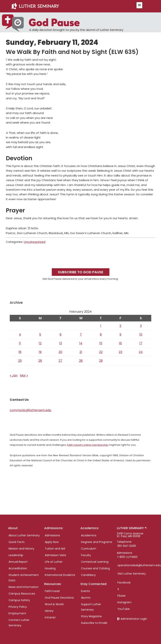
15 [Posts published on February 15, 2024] (101, 343)
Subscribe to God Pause (81, 272)
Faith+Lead (52, 591)
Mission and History (21, 549)
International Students (60, 575)
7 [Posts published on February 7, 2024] (81, 335)
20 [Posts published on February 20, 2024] (60, 352)
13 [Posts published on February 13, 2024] (61, 343)
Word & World (54, 604)
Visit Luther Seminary (132, 574)
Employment (17, 613)
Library (49, 611)
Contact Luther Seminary (19, 623)
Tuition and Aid (55, 549)
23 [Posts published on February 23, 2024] (121, 352)
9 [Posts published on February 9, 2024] (120, 335)
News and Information (24, 587)
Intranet (50, 617)
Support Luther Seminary (91, 607)
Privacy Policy (18, 607)
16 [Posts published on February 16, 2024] (120, 343)
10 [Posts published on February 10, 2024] (141, 335)
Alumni (86, 598)
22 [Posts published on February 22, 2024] (101, 352)
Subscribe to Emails (94, 623)
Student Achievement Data (24, 578)
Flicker (122, 596)
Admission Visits (55, 555)
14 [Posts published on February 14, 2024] (81, 343)
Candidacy (88, 575)
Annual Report (18, 562)
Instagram (124, 602)
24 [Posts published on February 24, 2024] (141, 352)
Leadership (16, 555)
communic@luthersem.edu (30, 410)
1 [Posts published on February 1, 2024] (101, 326)
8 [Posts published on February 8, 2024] (101, 335)
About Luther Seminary (24, 535)
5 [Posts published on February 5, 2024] (40, 335)
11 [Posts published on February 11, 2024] (20, 343)
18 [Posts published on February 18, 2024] (20, 352)
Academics (89, 535)
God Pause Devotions (59, 598)
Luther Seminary (68, 6)
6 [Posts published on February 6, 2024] (61, 335)
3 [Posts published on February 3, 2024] (141, 326)
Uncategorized (35, 242)
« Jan (14, 375)
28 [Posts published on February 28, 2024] (81, 361)
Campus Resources (22, 594)
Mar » (24, 375)
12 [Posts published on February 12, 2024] (40, 343)
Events (85, 591)
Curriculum (89, 549)
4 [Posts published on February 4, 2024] (20, 335)
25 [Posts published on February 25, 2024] (20, 361)
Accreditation (18, 568)
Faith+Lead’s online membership (88, 445)
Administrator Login (134, 619)
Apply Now (52, 542)
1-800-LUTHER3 (127, 557)
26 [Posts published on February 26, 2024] (40, 361)
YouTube (124, 609)
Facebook (124, 583)
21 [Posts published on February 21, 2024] (81, 352)
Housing (50, 568)
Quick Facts (17, 542)
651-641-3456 (127, 546)
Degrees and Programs (97, 542)
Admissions (52, 535)
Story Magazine (91, 616)
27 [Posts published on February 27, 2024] (60, 361)
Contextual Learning (95, 562)
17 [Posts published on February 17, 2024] (141, 343)
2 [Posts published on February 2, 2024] (120, 326)
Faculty (86, 555)
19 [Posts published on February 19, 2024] (40, 352)
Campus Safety (19, 600)
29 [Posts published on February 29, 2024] (101, 361)
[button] (139, 5)
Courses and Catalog (95, 568)
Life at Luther (54, 562)
